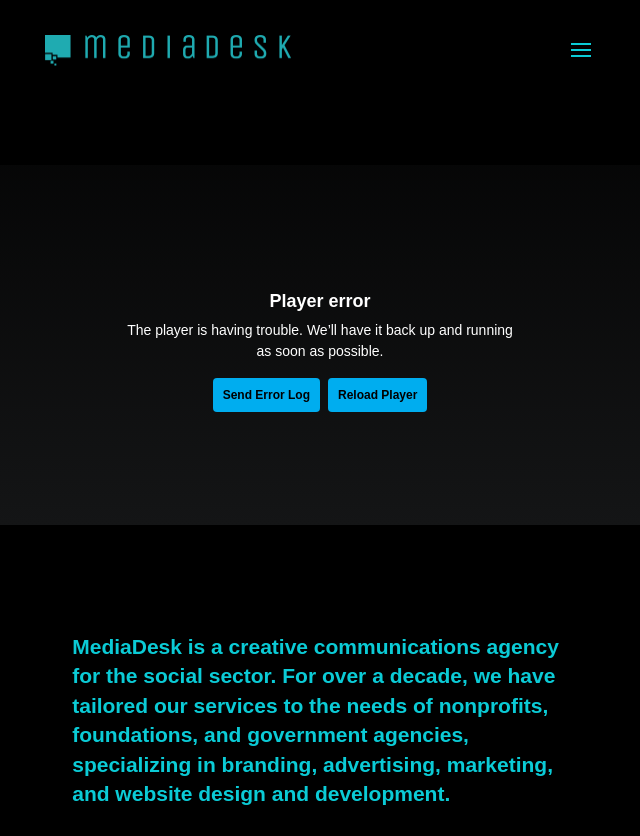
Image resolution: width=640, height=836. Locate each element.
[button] (581, 50)
